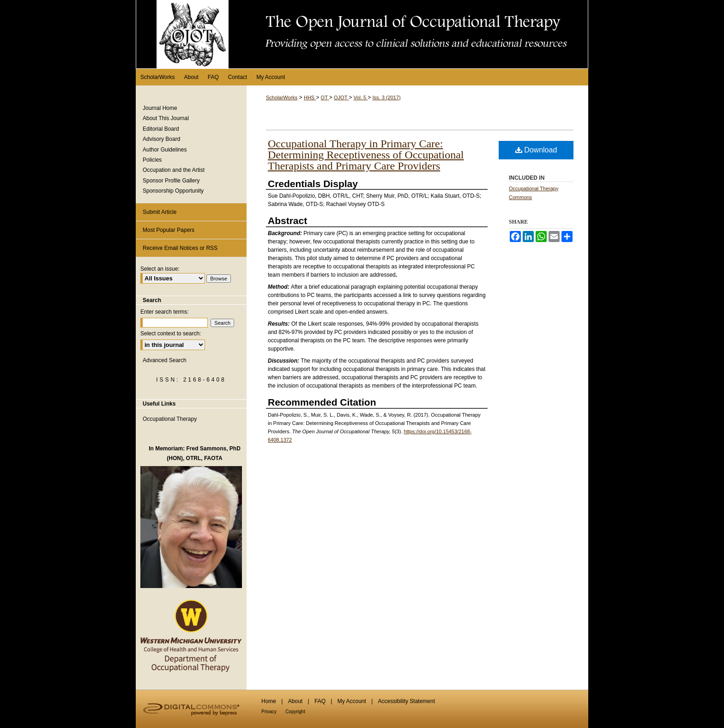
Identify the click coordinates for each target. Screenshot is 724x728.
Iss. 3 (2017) (387, 97)
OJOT (341, 97)
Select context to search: (171, 334)
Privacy (269, 712)
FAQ (320, 701)
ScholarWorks (282, 97)
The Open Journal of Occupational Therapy (362, 34)
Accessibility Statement (407, 701)
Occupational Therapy (170, 419)
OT (325, 97)
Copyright (295, 712)
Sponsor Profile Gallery (171, 181)
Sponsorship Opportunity (173, 191)
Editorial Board (161, 129)
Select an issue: (160, 269)
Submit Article (160, 212)
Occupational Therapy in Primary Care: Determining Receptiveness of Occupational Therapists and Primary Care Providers (366, 155)
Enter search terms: (165, 312)
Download (536, 150)
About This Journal (166, 118)
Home (269, 701)
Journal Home (160, 108)
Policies (152, 160)
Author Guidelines (165, 150)
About (295, 701)
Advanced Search (165, 360)
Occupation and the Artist (174, 170)
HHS (310, 97)
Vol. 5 (361, 97)
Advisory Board (161, 139)
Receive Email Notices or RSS (180, 248)
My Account (352, 701)
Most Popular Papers (169, 230)
